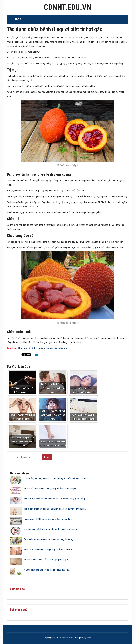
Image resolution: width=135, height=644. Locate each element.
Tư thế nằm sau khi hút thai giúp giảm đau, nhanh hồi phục (51, 489)
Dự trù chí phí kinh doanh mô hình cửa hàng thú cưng (48, 539)
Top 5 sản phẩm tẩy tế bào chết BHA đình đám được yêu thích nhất (55, 509)
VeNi (89, 638)
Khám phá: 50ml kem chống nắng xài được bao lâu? (48, 549)
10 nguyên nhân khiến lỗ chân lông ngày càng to (46, 560)
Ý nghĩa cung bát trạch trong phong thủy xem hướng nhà (50, 529)
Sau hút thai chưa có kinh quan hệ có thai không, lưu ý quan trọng (54, 499)
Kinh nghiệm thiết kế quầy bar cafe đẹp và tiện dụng (48, 519)
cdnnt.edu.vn (68, 7)
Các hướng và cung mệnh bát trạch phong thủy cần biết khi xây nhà (55, 478)
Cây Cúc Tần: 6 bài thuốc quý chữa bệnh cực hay (43, 348)
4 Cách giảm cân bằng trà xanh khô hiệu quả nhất (47, 570)
